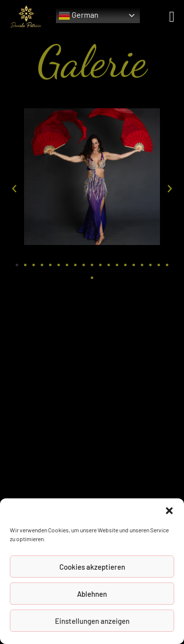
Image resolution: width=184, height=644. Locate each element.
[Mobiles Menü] (172, 16)
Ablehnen (92, 594)
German (79, 16)
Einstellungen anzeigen (92, 621)
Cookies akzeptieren (92, 567)
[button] (169, 511)
